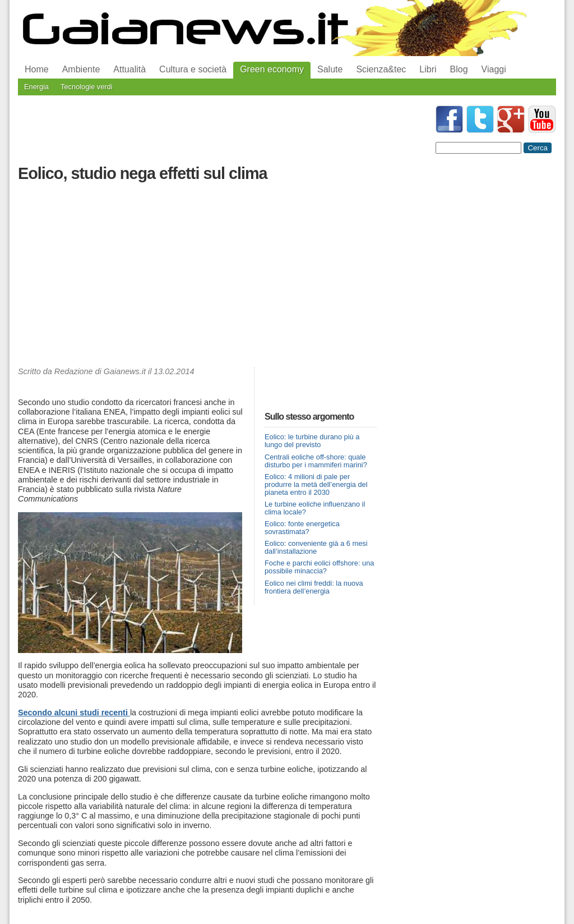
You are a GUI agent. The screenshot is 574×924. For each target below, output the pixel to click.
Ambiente (81, 69)
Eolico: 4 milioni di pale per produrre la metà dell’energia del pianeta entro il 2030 (316, 484)
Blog (459, 69)
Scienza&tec (381, 69)
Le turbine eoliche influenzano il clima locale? (315, 508)
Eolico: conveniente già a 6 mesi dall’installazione (316, 547)
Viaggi (494, 69)
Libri (428, 69)
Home (37, 69)
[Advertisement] (197, 277)
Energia (36, 87)
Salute (330, 69)
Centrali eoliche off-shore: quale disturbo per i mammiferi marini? (316, 461)
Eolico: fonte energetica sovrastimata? (302, 528)
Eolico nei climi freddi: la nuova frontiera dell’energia (314, 587)
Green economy (272, 69)
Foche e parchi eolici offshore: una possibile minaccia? (319, 567)
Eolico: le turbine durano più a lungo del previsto (312, 441)
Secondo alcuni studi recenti (74, 712)
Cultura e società (193, 69)
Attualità (129, 69)
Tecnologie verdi (86, 87)
